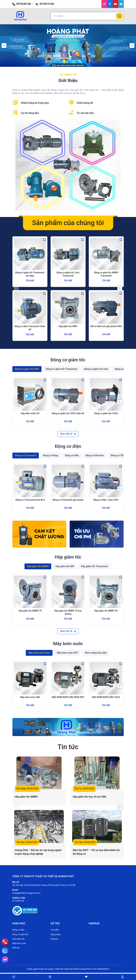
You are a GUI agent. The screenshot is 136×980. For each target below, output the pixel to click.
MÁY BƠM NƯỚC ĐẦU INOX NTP (68, 697)
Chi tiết (30, 281)
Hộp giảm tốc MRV (68, 326)
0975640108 (22, 4)
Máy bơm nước (19, 943)
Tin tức (68, 747)
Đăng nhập (56, 934)
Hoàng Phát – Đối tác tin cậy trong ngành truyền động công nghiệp (38, 852)
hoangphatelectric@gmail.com (26, 893)
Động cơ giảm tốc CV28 (106, 413)
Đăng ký (54, 939)
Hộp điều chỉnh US (30, 413)
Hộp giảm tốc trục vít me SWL (90, 797)
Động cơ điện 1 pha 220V (106, 500)
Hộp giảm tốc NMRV (26, 797)
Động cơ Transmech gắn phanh (68, 500)
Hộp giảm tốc (19, 939)
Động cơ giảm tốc (21, 934)
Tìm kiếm (55, 930)
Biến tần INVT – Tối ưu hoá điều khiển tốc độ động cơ (96, 852)
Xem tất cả (68, 434)
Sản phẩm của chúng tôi (68, 223)
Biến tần (16, 948)
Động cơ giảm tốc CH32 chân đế (68, 413)
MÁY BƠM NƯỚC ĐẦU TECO (106, 697)
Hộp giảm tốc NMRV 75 (30, 611)
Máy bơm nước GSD (30, 697)
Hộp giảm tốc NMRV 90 (106, 611)
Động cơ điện (18, 930)
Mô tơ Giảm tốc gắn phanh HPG (106, 326)
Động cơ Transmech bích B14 (30, 500)
